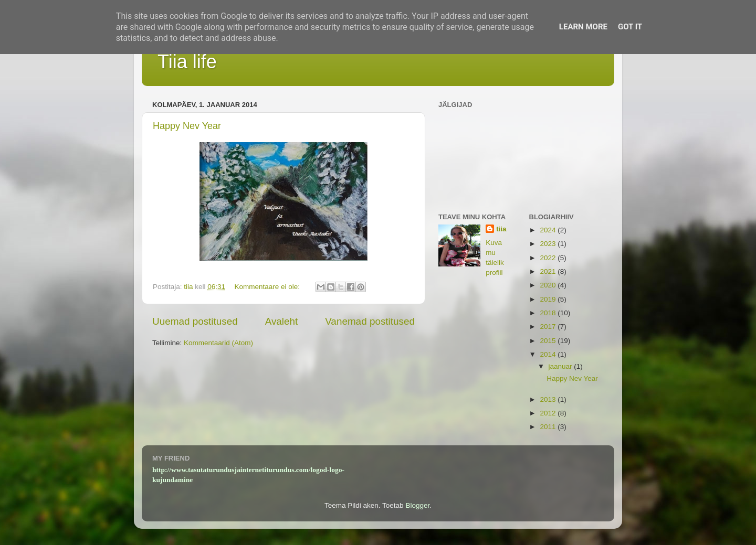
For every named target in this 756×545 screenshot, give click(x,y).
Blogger (417, 505)
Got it (630, 27)
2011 (549, 427)
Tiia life (187, 62)
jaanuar (561, 366)
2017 (549, 327)
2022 (549, 258)
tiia (501, 229)
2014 (549, 354)
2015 (549, 341)
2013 (549, 399)
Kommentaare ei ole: (268, 287)
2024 (549, 230)
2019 (549, 299)
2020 (549, 285)
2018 (549, 313)
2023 (549, 244)
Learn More (583, 27)
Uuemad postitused (195, 321)
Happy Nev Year (187, 126)
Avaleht (282, 321)
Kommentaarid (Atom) (218, 343)
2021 (549, 271)
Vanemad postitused (370, 321)
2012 (549, 413)
